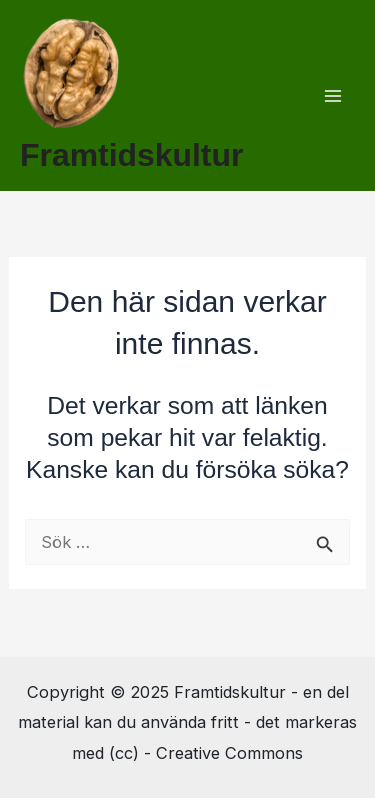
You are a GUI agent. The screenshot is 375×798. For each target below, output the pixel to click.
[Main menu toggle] (332, 95)
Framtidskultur (131, 155)
